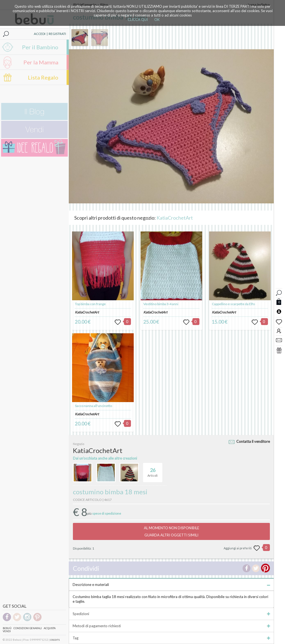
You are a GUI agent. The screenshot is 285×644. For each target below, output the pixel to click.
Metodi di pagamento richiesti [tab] (171, 626)
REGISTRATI (57, 34)
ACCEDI (40, 34)
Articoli (153, 470)
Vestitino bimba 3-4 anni (161, 304)
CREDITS (55, 640)
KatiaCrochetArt (175, 218)
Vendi (7, 631)
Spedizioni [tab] (171, 614)
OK (157, 20)
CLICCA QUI (138, 20)
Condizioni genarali (28, 628)
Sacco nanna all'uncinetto (93, 406)
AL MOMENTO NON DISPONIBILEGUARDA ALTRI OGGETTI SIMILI (172, 531)
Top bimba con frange (90, 304)
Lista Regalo (43, 77)
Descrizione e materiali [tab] (171, 585)
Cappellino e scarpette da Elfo (233, 304)
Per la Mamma (41, 62)
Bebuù (7, 628)
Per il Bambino (40, 47)
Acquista (50, 628)
